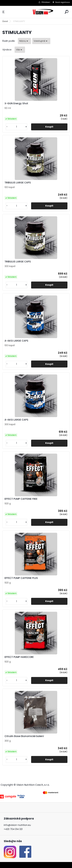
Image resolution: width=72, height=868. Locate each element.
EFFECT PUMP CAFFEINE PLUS (21, 578)
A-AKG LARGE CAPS (16, 341)
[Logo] (43, 12)
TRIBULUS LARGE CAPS (18, 183)
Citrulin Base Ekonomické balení (24, 736)
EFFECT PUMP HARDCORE (19, 657)
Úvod (5, 21)
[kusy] (17, 127)
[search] (67, 12)
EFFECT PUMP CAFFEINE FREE (21, 499)
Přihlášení (46, 2)
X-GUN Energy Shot (16, 103)
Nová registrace (62, 2)
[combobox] (24, 41)
